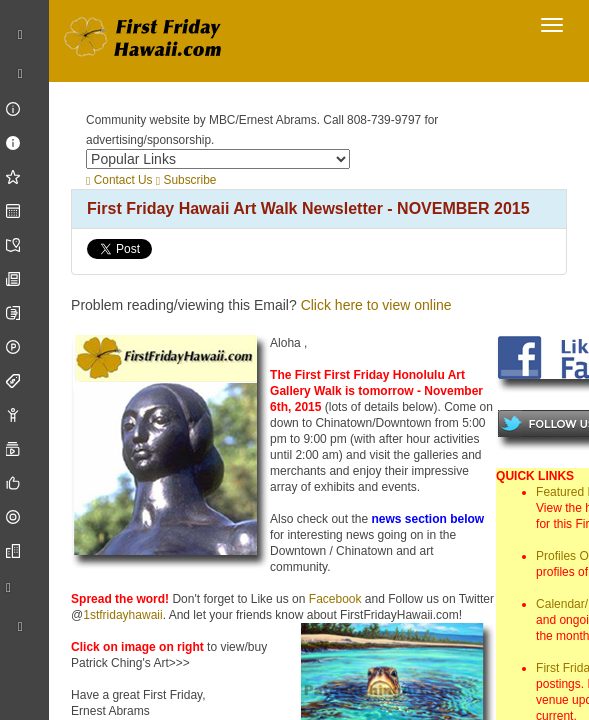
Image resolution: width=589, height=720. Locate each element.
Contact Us (119, 180)
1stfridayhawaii (122, 615)
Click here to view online (376, 305)
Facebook (335, 599)
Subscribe (186, 180)
